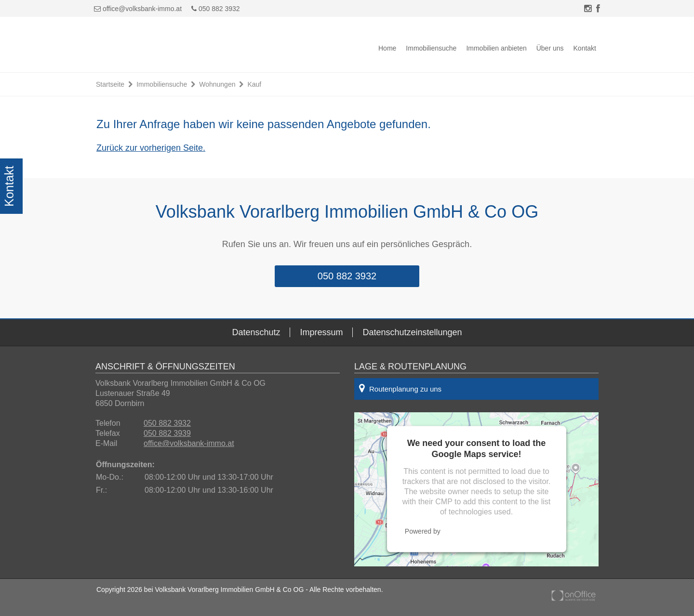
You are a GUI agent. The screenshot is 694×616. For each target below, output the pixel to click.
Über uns (550, 48)
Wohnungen (217, 84)
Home (387, 48)
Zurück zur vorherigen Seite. (151, 148)
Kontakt (585, 48)
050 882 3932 (216, 9)
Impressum (321, 332)
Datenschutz (256, 332)
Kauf (254, 84)
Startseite (110, 84)
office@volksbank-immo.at (142, 9)
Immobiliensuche (431, 48)
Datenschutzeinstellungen (412, 332)
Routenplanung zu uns (400, 388)
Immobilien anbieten (496, 48)
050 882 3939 (167, 433)
